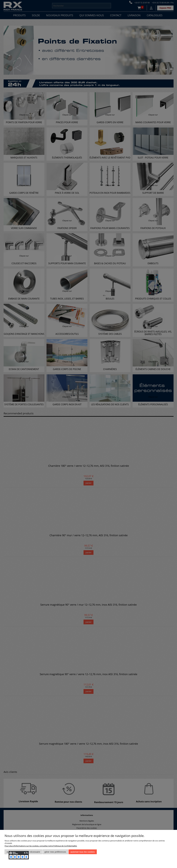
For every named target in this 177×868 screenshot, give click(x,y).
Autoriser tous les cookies (83, 852)
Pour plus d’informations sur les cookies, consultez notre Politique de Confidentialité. (41, 846)
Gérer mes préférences (55, 852)
